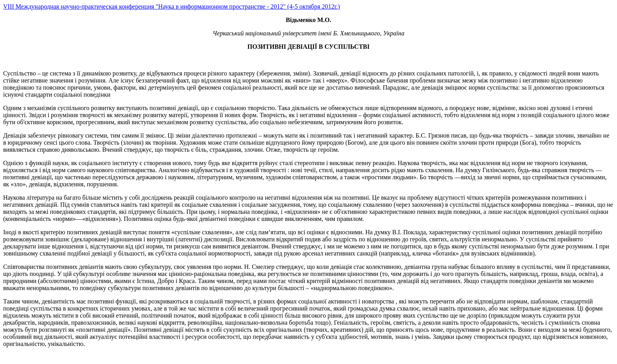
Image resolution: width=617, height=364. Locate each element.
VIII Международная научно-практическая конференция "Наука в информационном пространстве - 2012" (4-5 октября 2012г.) (172, 6)
